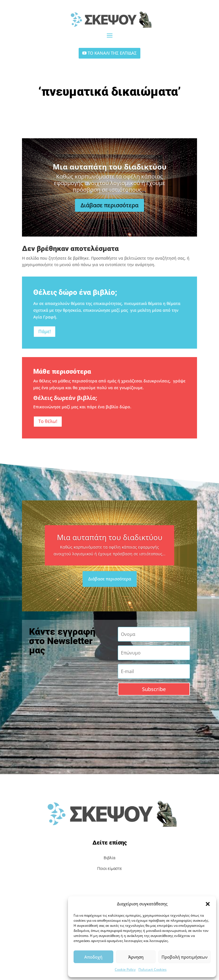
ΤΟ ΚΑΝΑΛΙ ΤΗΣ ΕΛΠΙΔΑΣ (112, 53)
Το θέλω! (48, 421)
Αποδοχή (93, 957)
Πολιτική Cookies (152, 969)
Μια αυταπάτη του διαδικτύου (110, 173)
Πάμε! (45, 331)
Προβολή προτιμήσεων (184, 957)
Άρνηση (136, 957)
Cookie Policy (125, 969)
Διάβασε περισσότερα (109, 212)
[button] (208, 904)
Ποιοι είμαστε (110, 868)
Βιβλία (109, 858)
